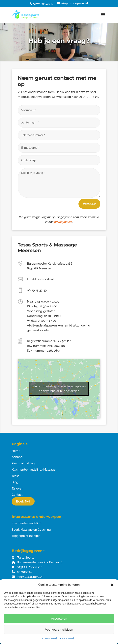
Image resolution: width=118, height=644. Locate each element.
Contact (17, 495)
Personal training (23, 463)
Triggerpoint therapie (26, 536)
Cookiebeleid (50, 639)
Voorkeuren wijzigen (59, 630)
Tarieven (17, 489)
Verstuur (89, 204)
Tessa (15, 476)
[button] (112, 585)
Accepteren (59, 619)
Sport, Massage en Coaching (31, 530)
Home (16, 451)
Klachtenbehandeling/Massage (34, 470)
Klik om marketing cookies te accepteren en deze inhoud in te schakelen (59, 389)
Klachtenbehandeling (27, 523)
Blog (15, 482)
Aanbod (17, 457)
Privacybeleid (66, 639)
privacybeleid (63, 222)
